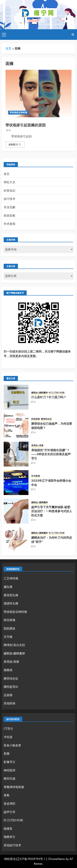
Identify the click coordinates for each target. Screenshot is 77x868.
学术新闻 (9, 224)
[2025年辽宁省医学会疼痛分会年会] (16, 483)
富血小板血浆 (12, 745)
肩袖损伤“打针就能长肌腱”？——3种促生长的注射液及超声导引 (51, 454)
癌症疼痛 (9, 620)
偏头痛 (8, 587)
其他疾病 (9, 703)
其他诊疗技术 (12, 845)
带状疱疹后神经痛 (18, 113)
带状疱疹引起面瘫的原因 (26, 125)
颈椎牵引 (9, 837)
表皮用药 (9, 804)
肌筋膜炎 (9, 628)
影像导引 (9, 762)
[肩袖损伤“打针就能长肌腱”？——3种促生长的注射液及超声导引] (16, 454)
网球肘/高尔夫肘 (14, 645)
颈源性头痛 (11, 603)
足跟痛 (8, 695)
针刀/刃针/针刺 (57, 393)
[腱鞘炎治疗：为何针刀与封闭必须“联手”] (16, 540)
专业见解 (9, 207)
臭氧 (7, 795)
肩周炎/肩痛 (37, 446)
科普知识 (9, 191)
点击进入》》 (15, 144)
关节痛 (8, 637)
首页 (8, 48)
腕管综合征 (46, 419)
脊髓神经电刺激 (14, 787)
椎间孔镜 (9, 778)
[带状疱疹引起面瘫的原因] (38, 94)
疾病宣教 (9, 216)
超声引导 (9, 812)
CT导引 (8, 729)
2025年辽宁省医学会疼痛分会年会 (51, 483)
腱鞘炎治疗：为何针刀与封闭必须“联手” (52, 540)
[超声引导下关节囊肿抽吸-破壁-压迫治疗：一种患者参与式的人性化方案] (16, 511)
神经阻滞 (9, 770)
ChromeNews (56, 859)
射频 (7, 753)
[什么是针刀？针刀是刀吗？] (16, 397)
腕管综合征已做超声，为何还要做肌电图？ (52, 426)
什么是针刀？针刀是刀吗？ (49, 397)
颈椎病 (8, 670)
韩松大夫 (9, 182)
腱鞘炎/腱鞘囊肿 (40, 393)
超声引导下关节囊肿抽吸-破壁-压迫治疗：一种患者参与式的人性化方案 (52, 511)
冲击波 (8, 737)
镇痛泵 (8, 829)
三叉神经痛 (11, 578)
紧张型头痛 (11, 595)
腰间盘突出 (11, 687)
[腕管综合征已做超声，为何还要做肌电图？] (16, 426)
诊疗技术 (9, 199)
